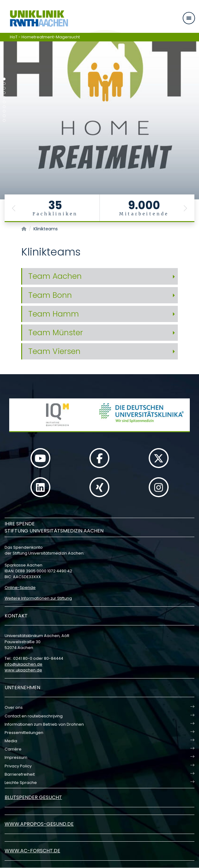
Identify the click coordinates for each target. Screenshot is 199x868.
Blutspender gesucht (33, 797)
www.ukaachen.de (23, 670)
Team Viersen (54, 351)
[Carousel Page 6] (4, 102)
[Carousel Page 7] (4, 107)
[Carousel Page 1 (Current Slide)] (4, 79)
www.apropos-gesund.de (39, 824)
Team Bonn (50, 295)
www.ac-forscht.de (32, 851)
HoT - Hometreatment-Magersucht (45, 37)
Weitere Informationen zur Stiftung (38, 598)
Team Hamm (54, 314)
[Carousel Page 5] (4, 97)
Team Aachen (55, 276)
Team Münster (56, 333)
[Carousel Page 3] (4, 88)
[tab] (99, 276)
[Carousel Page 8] (4, 111)
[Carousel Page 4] (4, 93)
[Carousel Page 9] (4, 116)
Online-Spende (20, 588)
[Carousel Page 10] (4, 120)
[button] (14, 208)
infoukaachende (23, 664)
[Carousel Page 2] (4, 84)
